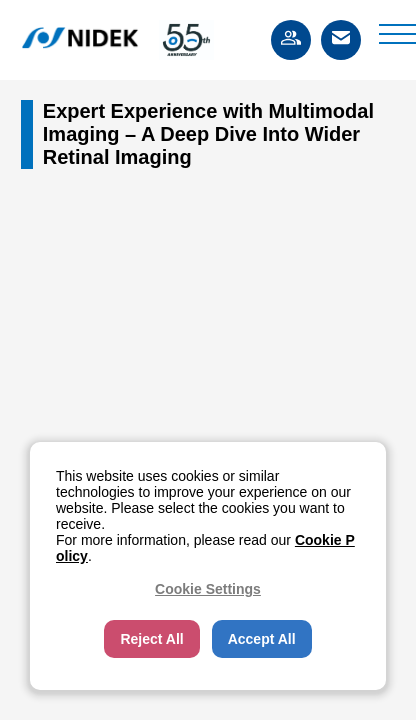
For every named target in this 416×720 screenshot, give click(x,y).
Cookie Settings (208, 589)
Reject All (151, 639)
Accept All (262, 639)
